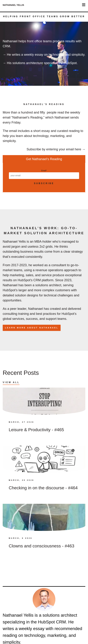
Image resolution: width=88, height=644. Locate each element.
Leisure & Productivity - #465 (36, 430)
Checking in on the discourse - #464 (43, 488)
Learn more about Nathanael (32, 328)
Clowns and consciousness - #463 (42, 546)
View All (11, 382)
